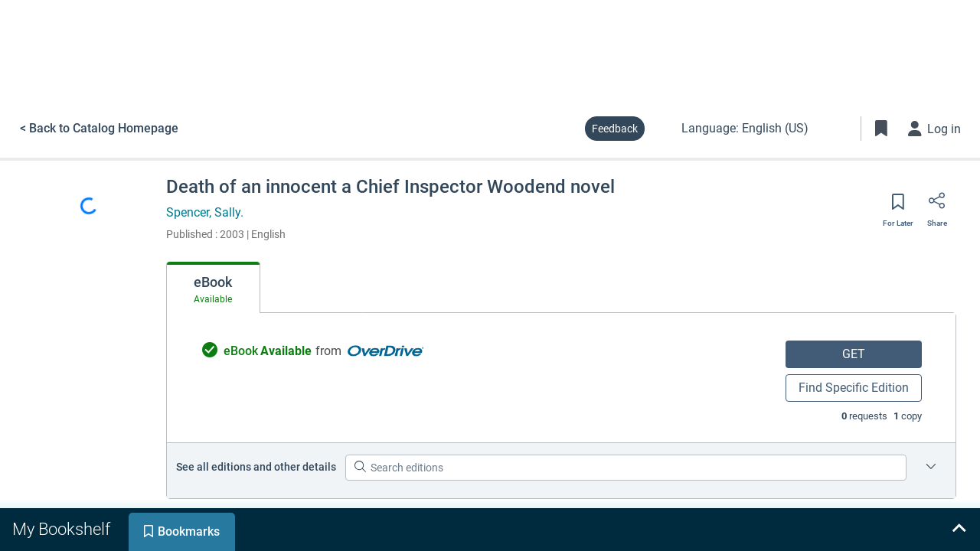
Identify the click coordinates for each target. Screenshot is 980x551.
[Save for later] (898, 207)
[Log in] (935, 129)
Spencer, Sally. (205, 212)
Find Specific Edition (854, 388)
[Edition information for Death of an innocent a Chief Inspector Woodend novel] (931, 468)
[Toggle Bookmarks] (881, 129)
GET (854, 354)
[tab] (213, 288)
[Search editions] (626, 468)
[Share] (937, 206)
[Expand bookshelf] (959, 530)
